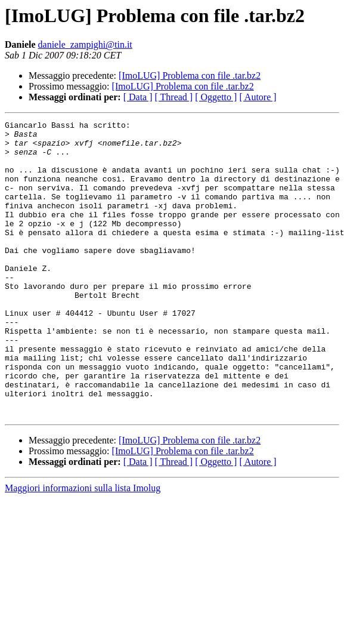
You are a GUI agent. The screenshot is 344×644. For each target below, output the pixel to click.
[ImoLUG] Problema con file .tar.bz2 (190, 76)
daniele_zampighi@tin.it (85, 44)
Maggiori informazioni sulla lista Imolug (83, 547)
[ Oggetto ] (216, 97)
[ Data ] (138, 97)
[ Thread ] (174, 97)
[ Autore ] (258, 97)
